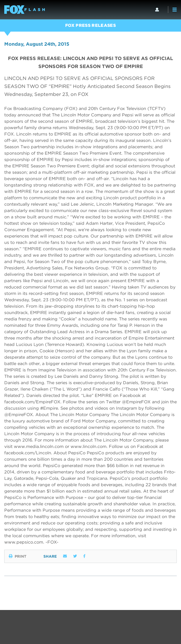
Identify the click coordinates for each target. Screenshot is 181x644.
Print (18, 556)
